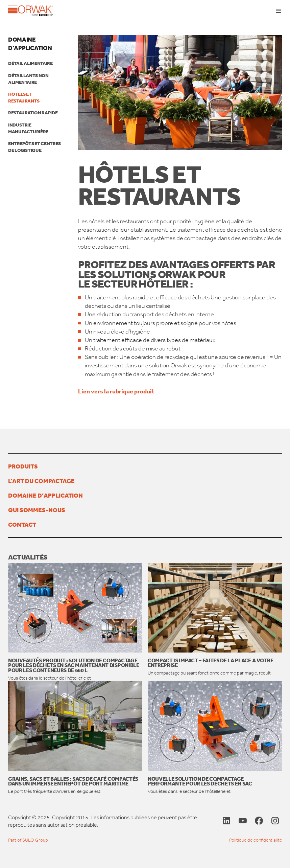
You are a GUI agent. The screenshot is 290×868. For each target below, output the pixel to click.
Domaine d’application (30, 43)
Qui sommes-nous (37, 510)
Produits (23, 466)
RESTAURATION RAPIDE (33, 113)
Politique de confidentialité (256, 840)
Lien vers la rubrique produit (117, 391)
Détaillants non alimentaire (28, 79)
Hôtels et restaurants (24, 97)
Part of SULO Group (28, 840)
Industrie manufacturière (28, 128)
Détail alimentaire (30, 63)
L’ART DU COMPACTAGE (41, 481)
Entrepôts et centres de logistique (34, 147)
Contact (22, 524)
